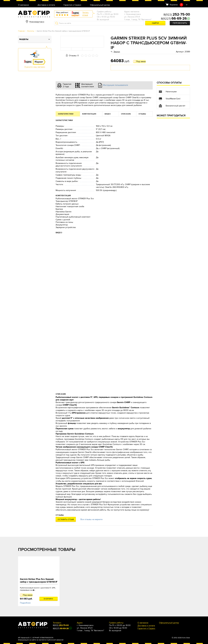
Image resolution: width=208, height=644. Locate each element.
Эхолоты (31, 31)
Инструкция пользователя (116, 85)
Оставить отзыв (66, 519)
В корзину (48, 599)
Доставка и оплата (46, 5)
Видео (108, 114)
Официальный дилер (100, 5)
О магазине (23, 5)
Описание (126, 114)
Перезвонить (180, 23)
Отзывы (142, 114)
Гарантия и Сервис (72, 5)
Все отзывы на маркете (92, 519)
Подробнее (25, 603)
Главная (21, 31)
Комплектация (89, 114)
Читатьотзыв (85, 14)
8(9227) (174, 19)
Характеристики (66, 114)
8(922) (177, 15)
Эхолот (117, 52)
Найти (155, 23)
